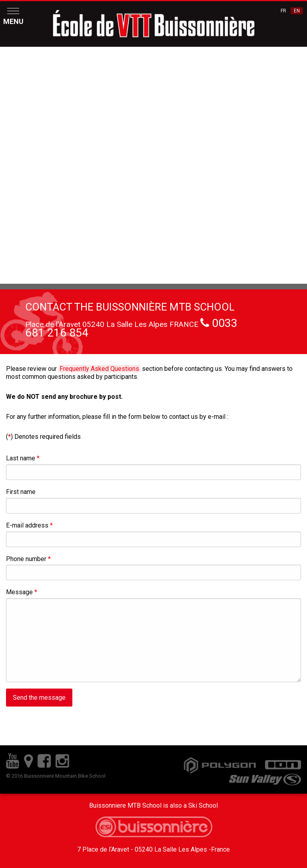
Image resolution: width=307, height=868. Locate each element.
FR (283, 11)
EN (297, 11)
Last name (23, 458)
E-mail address (29, 525)
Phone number (28, 559)
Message (22, 592)
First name (21, 492)
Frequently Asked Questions (99, 369)
